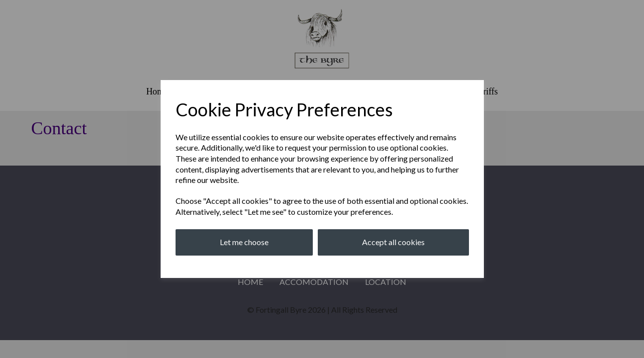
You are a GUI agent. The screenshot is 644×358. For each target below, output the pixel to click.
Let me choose (244, 242)
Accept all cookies (393, 242)
